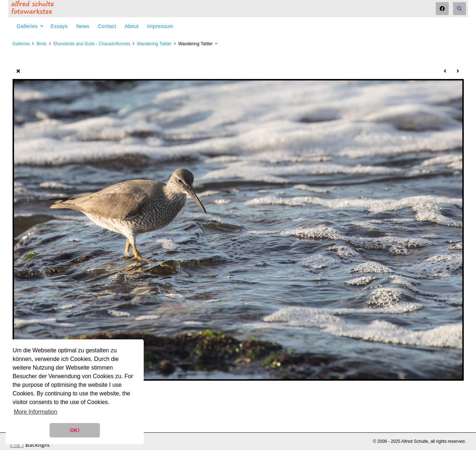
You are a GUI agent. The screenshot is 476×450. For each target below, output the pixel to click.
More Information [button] (35, 412)
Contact (107, 26)
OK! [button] (75, 430)
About (131, 26)
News (83, 26)
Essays (59, 26)
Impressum (160, 26)
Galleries (27, 26)
